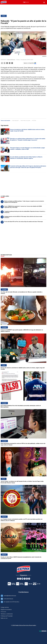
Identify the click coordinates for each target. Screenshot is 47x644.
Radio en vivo (4, 618)
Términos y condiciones (7, 614)
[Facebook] (18, 579)
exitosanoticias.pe (8, 599)
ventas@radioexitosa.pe (10, 596)
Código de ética (5, 607)
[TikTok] (29, 579)
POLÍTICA (34, 121)
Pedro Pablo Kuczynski (25, 121)
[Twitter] (20, 579)
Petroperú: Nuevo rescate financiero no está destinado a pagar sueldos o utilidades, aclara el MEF (28, 148)
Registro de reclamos (6, 610)
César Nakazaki (15, 121)
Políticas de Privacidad (7, 616)
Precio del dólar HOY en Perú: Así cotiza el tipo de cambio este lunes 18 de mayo (24, 222)
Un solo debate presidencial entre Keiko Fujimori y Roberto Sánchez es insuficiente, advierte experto (26, 158)
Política (4, 16)
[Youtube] (22, 579)
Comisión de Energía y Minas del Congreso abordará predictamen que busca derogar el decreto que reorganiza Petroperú (28, 167)
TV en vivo (3, 612)
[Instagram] (25, 579)
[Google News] (27, 579)
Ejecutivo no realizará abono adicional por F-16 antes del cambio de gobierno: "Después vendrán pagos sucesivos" (28, 139)
